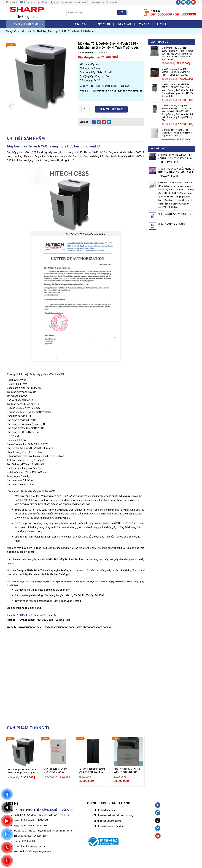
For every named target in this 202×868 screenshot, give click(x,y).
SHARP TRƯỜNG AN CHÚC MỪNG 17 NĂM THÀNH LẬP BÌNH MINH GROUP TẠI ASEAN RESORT (176, 172)
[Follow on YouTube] (193, 2)
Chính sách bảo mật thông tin (108, 826)
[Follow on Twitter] (188, 2)
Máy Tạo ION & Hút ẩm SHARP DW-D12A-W (55, 770)
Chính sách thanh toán (105, 810)
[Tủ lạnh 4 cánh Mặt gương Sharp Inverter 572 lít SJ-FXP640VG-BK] (93, 751)
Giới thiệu (104, 24)
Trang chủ (82, 24)
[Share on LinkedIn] (109, 122)
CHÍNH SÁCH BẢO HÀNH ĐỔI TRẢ (174, 214)
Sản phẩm (125, 24)
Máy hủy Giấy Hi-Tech (82, 31)
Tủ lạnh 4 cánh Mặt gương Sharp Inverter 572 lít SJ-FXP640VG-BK (92, 770)
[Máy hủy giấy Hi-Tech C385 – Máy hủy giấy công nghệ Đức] (23, 752)
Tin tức (144, 24)
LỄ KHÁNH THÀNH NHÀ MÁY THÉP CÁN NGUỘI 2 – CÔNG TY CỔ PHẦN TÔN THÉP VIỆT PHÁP (175, 159)
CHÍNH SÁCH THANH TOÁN (172, 224)
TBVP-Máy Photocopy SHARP (52, 31)
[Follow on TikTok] (158, 820)
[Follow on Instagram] (183, 2)
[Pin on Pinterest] (104, 122)
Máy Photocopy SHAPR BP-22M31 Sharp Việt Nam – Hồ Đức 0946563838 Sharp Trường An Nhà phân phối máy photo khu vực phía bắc (128, 770)
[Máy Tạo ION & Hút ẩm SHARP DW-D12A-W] (58, 751)
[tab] (26, 139)
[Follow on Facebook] (178, 2)
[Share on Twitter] (99, 122)
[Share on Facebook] (94, 122)
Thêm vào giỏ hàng (111, 109)
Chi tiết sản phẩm (26, 138)
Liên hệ (162, 24)
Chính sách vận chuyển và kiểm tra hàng (113, 815)
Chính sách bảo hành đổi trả (108, 821)
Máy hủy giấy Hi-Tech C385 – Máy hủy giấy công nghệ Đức (22, 771)
